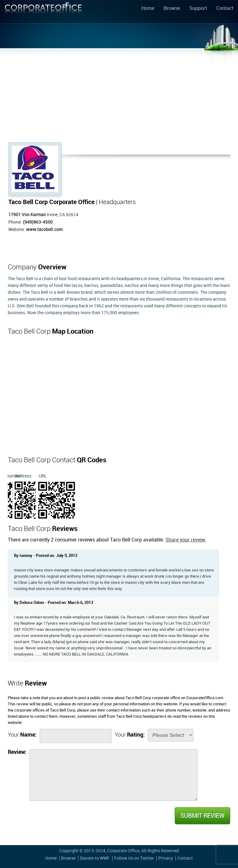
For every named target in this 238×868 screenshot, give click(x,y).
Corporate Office (43, 13)
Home (148, 9)
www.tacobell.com (44, 230)
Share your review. (186, 540)
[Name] (76, 736)
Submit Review (202, 816)
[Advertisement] (119, 96)
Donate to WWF (95, 858)
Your (22, 735)
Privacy (166, 858)
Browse (172, 9)
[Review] (113, 775)
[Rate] (171, 735)
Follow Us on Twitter (134, 858)
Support (198, 9)
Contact (225, 9)
